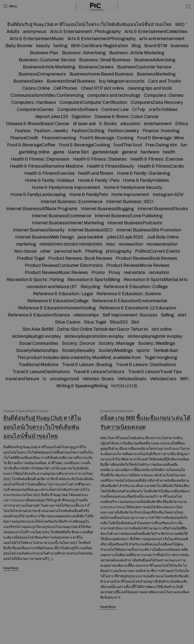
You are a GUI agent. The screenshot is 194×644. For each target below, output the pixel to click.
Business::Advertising (84, 53)
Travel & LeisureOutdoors (99, 372)
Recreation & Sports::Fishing (35, 279)
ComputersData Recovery (157, 102)
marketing (26, 244)
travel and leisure (22, 379)
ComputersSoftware (78, 109)
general (129, 152)
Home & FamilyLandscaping (38, 194)
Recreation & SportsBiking (94, 279)
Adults (13, 31)
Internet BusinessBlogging (107, 209)
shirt (182, 315)
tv (45, 379)
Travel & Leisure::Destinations (146, 365)
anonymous (35, 31)
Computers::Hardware (34, 102)
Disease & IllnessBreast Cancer (38, 124)
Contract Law (115, 109)
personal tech (68, 251)
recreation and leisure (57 (52, 287)
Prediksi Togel (31, 258)
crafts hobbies (163, 109)
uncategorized (64, 379)
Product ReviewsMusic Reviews (56, 272)
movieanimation (162, 244)
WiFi (184, 379)
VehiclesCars (163, 379)
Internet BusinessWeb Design (45, 237)
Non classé (25, 251)
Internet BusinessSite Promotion (149, 230)
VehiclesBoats (132, 379)
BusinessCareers (96, 67)
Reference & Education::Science (129, 294)
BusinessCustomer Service (144, 67)
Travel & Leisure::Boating (87, 365)
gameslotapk (105, 152)
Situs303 (119, 322)
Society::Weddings (157, 343)
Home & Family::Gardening (143, 173)
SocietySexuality (78, 350)
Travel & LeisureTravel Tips (155, 372)
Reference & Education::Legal (63, 294)
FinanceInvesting (59, 138)
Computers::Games (164, 95)
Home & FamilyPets (89, 194)
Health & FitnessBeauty (110, 166)
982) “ (181, 24)
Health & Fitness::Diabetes (100, 159)
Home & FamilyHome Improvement (66, 187)
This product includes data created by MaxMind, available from (79, 357)
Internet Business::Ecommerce (72, 202)
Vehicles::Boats (98, 379)
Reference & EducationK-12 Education (138, 308)
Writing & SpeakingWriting (82, 386)
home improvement (130, 194)
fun (184, 145)
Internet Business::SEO (130, 202)
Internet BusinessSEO (90, 230)
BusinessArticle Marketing (49, 67)
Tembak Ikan (166, 350)
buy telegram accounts (122, 81)
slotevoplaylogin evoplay (36, 336)
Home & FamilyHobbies (146, 180)
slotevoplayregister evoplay (155, 336)
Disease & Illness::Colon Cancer (127, 116)
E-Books (108, 124)
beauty (43, 46)
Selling (167, 315)
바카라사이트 (124, 386)
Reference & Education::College (136, 287)
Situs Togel (95, 322)
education (130, 124)
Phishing (94, 251)
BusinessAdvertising (155, 60)
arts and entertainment (162, 39)
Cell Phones (65, 88)
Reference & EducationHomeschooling (57, 308)
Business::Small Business (105, 60)
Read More (11, 567)
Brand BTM (156, 46)
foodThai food (128, 145)
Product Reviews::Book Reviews (80, 258)
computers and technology (114, 95)
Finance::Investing (161, 131)
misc (110, 244)
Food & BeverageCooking (84, 145)
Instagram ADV (168, 194)
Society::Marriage (117, 343)
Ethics (182, 124)
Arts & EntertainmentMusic (37, 39)
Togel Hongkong (161, 357)
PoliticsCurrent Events (158, 251)
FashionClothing (88, 131)
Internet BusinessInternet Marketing (68, 223)
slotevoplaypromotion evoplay (94, 336)
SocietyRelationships (37, 350)
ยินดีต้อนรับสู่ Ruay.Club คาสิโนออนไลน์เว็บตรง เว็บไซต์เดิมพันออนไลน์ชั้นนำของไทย (89, 24)
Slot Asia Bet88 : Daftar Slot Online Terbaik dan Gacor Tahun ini (85, 329)
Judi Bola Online (163, 237)
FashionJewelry (123, 131)
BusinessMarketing (156, 74)
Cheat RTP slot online (102, 88)
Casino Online (36, 88)
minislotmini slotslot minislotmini (71, 244)
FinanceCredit (24, 138)
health (169, 152)
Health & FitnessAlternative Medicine (47, 166)
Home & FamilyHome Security (133, 187)
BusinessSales (28, 81)
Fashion (23, 131)
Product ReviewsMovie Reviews (138, 265)
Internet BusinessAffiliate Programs (42, 209)
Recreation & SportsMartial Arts (156, 279)
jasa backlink (90, 237)
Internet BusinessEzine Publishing (128, 216)
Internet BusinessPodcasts (135, 223)
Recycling (90, 287)
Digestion (81, 116)
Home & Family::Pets (99, 180)
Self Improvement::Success (130, 315)
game (59, 152)
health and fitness (96, 173)
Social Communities (39, 343)
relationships (86, 315)
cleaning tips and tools (150, 88)
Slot (135, 322)
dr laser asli (84, 124)
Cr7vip (139, 109)
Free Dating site (161, 145)
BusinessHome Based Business (101, 74)
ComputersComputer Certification (93, 102)
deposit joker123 (52, 116)
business (180, 46)
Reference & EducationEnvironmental (130, 301)
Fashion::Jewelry (51, 131)
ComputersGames (35, 109)
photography (119, 251)
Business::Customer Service (47, 60)
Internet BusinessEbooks (163, 209)
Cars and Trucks (165, 81)
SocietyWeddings (116, 350)
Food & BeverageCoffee (31, 145)
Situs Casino (68, 322)
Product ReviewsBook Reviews (146, 258)
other (46, 251)
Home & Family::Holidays (50, 180)
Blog (136, 46)
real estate (134, 272)
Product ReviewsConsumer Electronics (64, 265)
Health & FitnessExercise (49, 173)
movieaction (131, 244)
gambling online (34, 152)
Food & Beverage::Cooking (107, 138)
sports (143, 350)
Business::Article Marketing (137, 53)
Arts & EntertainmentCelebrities (156, 31)
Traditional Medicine (38, 365)
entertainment (158, 124)
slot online (162, 329)
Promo (98, 272)
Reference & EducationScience (39, 315)
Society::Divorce (78, 343)
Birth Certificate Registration (99, 46)
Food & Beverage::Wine (160, 138)
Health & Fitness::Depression (40, 159)
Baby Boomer (19, 46)
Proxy (114, 272)
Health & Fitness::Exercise (157, 159)
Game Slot (78, 152)
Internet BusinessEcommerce (61, 216)
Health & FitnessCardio (161, 166)
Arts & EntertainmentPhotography (102, 39)
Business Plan (44, 53)
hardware (150, 152)
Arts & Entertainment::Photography (85, 31)
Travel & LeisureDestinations (41, 372)
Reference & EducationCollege (58, 301)
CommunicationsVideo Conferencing (47, 95)
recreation (159, 272)
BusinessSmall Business (71, 81)
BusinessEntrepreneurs (42, 74)
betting (60, 46)
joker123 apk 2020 (125, 237)
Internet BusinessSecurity (39, 230)
